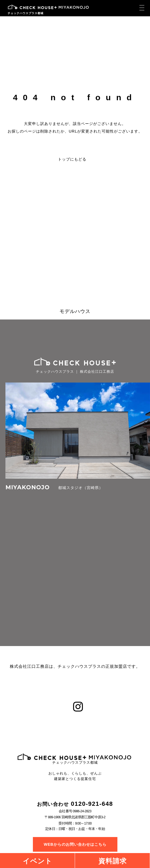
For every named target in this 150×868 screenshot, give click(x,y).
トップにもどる (72, 159)
